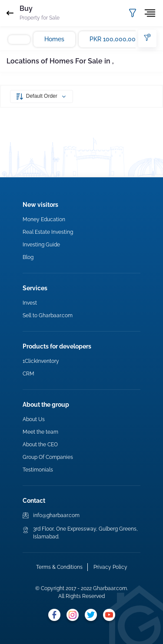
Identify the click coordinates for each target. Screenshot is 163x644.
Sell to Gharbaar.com (48, 315)
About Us (34, 419)
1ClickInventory (41, 361)
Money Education (44, 219)
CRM (28, 374)
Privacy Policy (110, 567)
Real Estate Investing (48, 232)
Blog (28, 257)
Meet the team (40, 432)
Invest (30, 303)
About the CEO (40, 445)
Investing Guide (41, 245)
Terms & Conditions (59, 567)
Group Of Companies (48, 457)
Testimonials (38, 470)
